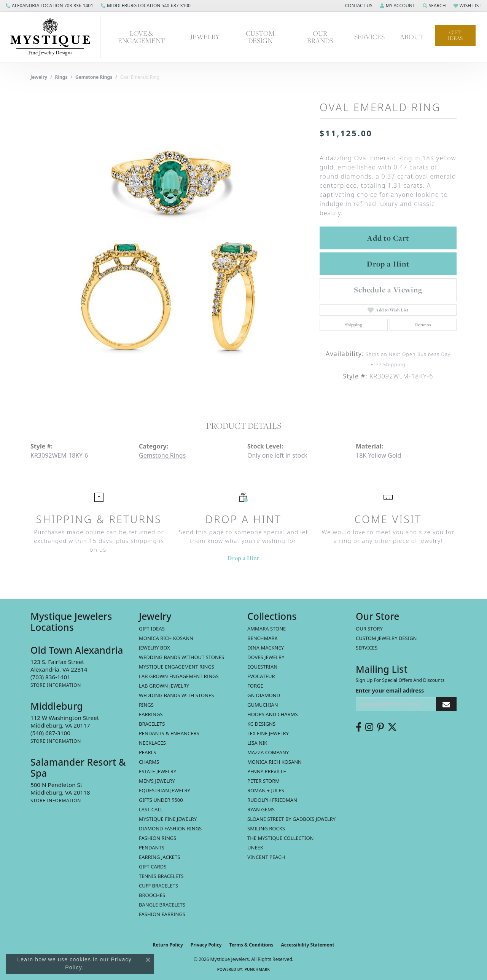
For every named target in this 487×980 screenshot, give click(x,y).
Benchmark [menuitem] (263, 638)
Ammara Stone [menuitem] (267, 629)
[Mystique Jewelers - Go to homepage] (54, 37)
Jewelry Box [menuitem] (154, 648)
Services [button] (369, 37)
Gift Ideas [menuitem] (152, 629)
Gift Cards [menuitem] (153, 867)
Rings (61, 77)
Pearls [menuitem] (147, 752)
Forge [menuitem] (255, 686)
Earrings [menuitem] (151, 714)
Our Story (369, 629)
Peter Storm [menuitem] (263, 781)
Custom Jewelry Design (386, 638)
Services (367, 648)
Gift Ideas (455, 35)
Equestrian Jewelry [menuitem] (165, 790)
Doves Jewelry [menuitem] (266, 657)
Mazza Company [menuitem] (268, 752)
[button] (358, 6)
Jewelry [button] (205, 37)
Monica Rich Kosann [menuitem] (275, 762)
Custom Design (260, 37)
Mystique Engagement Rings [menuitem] (177, 667)
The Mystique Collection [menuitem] (281, 838)
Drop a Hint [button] (388, 264)
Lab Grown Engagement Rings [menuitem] (179, 676)
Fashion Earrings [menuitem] (162, 914)
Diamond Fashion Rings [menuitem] (170, 828)
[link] (49, 6)
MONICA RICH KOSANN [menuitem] (166, 638)
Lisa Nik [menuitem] (257, 743)
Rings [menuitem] (146, 705)
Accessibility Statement (307, 945)
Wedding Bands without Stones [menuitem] (181, 657)
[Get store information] (56, 685)
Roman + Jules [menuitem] (266, 790)
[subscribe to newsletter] (446, 704)
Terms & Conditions (251, 945)
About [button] (412, 37)
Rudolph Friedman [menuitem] (272, 800)
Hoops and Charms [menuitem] (273, 714)
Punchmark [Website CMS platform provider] (257, 969)
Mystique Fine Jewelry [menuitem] (168, 819)
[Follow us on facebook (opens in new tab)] (359, 727)
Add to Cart (388, 238)
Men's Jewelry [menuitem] (157, 781)
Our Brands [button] (320, 37)
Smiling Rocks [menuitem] (266, 828)
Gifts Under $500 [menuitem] (161, 800)
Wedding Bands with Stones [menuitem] (176, 695)
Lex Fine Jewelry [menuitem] (268, 733)
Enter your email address (390, 690)
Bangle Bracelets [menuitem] (162, 905)
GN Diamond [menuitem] (264, 695)
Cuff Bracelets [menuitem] (158, 886)
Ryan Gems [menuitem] (261, 809)
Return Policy (168, 945)
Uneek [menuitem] (255, 848)
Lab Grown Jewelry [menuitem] (164, 686)
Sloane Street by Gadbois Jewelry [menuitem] (291, 819)
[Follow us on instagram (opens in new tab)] (369, 727)
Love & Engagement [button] (142, 37)
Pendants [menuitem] (152, 848)
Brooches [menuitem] (152, 895)
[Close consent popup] (148, 960)
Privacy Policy (206, 945)
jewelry (39, 77)
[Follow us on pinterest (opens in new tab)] (380, 727)
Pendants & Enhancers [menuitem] (169, 733)
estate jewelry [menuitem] (158, 771)
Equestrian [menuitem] (262, 667)
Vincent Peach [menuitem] (266, 857)
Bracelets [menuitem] (152, 724)
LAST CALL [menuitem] (151, 809)
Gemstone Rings (94, 77)
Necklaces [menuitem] (152, 743)
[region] (171, 244)
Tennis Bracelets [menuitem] (161, 876)
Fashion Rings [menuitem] (158, 838)
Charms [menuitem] (149, 762)
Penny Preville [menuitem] (267, 771)
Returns (423, 325)
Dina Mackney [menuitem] (266, 648)
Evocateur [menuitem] (261, 676)
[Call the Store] (50, 677)
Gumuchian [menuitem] (263, 705)
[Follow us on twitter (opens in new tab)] (392, 727)
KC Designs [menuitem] (261, 724)
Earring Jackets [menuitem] (159, 857)
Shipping (354, 325)
